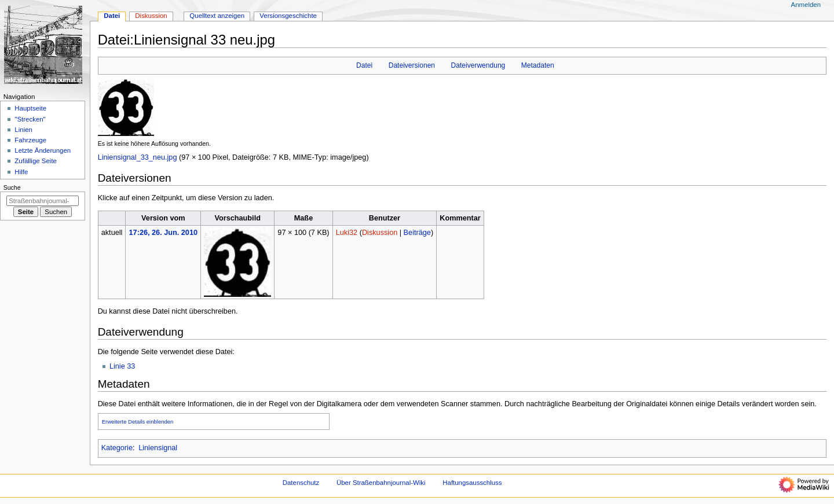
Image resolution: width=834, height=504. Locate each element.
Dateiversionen (412, 65)
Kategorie (117, 448)
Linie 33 (122, 366)
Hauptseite (30, 108)
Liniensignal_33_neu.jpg (138, 157)
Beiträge (417, 233)
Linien (23, 130)
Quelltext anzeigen (217, 16)
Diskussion (380, 233)
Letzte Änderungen (43, 150)
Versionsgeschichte (288, 16)
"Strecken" (30, 119)
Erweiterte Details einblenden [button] (138, 422)
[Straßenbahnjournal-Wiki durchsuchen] (43, 201)
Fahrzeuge (30, 140)
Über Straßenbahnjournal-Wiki (381, 483)
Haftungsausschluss (472, 483)
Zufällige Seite (36, 161)
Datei (364, 65)
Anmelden (806, 5)
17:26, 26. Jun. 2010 (164, 233)
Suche (12, 187)
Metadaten (538, 65)
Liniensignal (158, 448)
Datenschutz (301, 483)
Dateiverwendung (478, 65)
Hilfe (21, 172)
